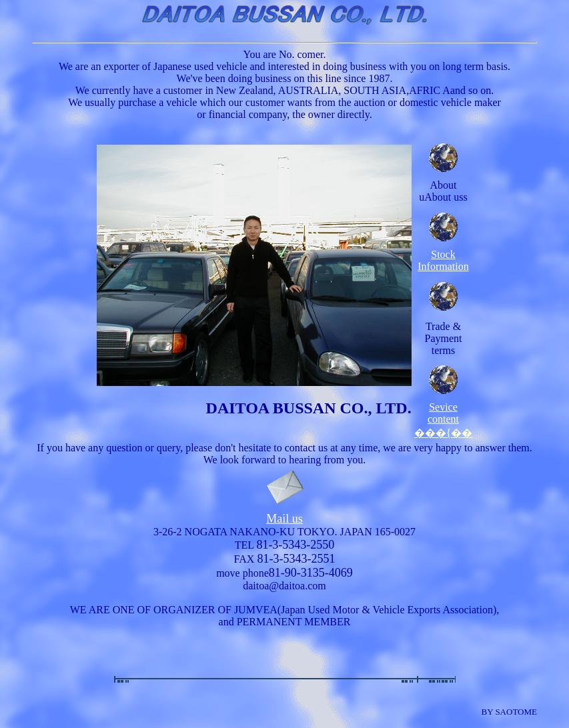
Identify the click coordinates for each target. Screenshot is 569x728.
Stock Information (443, 260)
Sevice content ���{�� (444, 415)
